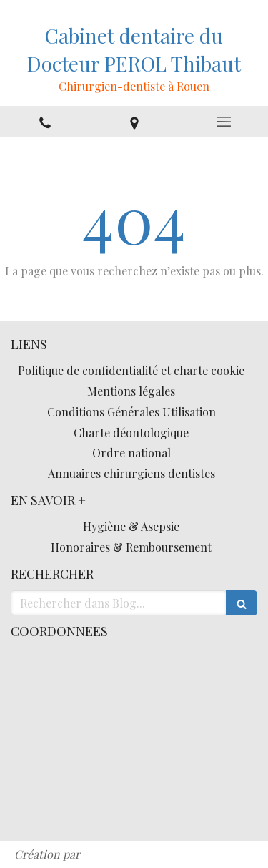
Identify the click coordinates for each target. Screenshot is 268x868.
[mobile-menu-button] (223, 122)
